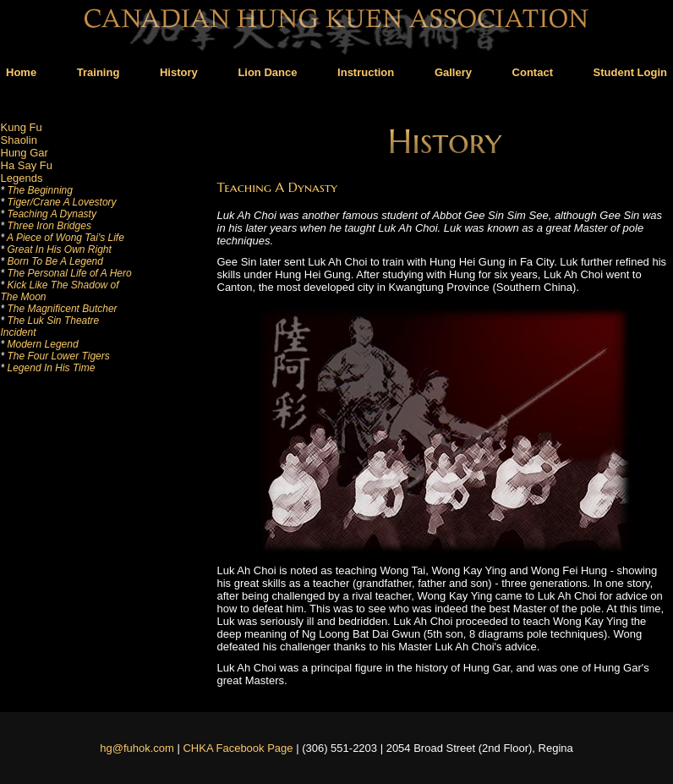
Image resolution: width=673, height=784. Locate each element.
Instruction (366, 72)
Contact (533, 72)
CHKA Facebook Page (238, 748)
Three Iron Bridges (46, 226)
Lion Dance (267, 72)
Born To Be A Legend (52, 261)
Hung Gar (25, 153)
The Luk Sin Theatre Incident (50, 326)
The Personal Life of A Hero (66, 273)
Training (98, 72)
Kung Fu (22, 127)
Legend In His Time (48, 368)
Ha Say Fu (27, 165)
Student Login (630, 72)
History (179, 72)
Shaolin (19, 140)
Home (21, 72)
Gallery (453, 72)
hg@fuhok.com (137, 748)
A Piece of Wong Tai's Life (63, 238)
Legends (22, 178)
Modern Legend (40, 344)
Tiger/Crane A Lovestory (59, 202)
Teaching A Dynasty (49, 214)
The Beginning (37, 190)
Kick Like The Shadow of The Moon (60, 291)
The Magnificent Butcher (59, 309)
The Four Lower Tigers (55, 356)
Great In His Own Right (56, 249)
